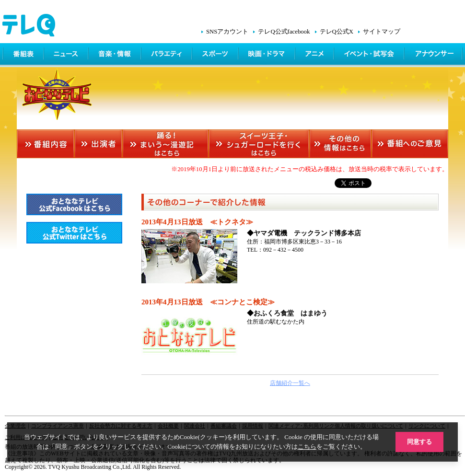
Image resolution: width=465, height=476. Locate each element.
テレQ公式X (337, 32)
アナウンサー (434, 55)
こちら (307, 447)
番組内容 (46, 144)
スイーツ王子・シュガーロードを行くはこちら (259, 144)
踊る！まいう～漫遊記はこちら (165, 144)
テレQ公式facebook (284, 32)
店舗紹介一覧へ (290, 383)
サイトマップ (382, 32)
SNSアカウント (227, 32)
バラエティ (167, 55)
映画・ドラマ (267, 55)
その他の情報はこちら (340, 144)
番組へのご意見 (410, 144)
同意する (419, 442)
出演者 (98, 144)
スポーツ (216, 55)
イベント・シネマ (370, 55)
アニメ (315, 55)
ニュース (67, 55)
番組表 (23, 55)
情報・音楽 (116, 55)
